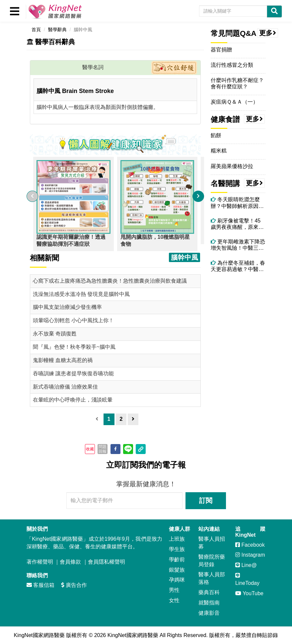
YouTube (249, 593)
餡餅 (216, 135)
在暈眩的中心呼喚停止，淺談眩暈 (73, 400)
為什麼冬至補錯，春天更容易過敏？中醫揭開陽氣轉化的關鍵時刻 (238, 266)
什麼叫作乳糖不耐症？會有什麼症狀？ (237, 83)
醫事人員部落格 (212, 578)
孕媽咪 (177, 580)
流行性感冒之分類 (232, 65)
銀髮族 (177, 570)
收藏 (90, 449)
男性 (174, 590)
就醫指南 (209, 603)
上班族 (177, 539)
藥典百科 (209, 592)
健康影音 (209, 613)
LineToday (247, 579)
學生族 (177, 549)
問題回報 (103, 449)
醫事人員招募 (212, 543)
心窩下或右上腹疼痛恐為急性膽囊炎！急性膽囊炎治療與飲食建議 (110, 281)
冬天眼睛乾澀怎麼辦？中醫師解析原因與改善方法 (237, 203)
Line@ (246, 565)
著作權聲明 (40, 562)
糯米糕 (219, 151)
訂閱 (206, 501)
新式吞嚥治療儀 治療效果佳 (65, 387)
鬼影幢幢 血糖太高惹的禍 (63, 360)
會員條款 (70, 562)
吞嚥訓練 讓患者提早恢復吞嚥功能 (73, 373)
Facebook (250, 545)
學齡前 (177, 559)
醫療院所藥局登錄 (212, 561)
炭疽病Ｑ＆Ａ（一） (234, 102)
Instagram (250, 555)
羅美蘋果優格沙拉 (232, 166)
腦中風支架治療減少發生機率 (67, 307)
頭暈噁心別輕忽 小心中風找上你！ (73, 320)
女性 (174, 600)
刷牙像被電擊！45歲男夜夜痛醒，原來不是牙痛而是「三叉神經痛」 (237, 224)
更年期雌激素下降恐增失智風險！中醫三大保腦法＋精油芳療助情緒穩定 (238, 245)
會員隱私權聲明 (107, 562)
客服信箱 (40, 585)
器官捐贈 (221, 50)
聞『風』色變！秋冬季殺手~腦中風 (74, 347)
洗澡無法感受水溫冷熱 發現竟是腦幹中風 (81, 294)
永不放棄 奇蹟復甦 (55, 334)
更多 (268, 33)
